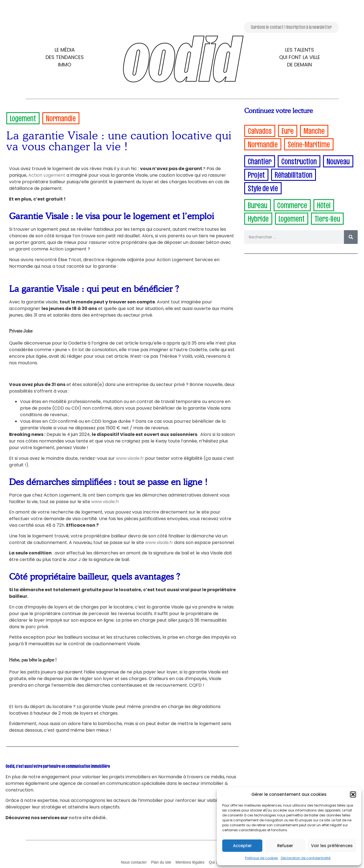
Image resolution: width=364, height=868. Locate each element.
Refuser (285, 846)
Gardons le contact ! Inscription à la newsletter (291, 26)
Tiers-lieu (327, 218)
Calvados (260, 130)
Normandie (61, 117)
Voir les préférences (332, 846)
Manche (314, 130)
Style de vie (263, 187)
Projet (256, 174)
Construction (299, 160)
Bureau (258, 204)
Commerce (292, 204)
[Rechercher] (351, 237)
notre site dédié (87, 818)
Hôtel (324, 204)
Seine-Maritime (309, 143)
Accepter (242, 846)
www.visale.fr (130, 458)
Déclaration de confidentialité (306, 858)
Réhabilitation (294, 174)
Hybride (258, 218)
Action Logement (47, 175)
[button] (353, 794)
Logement (23, 117)
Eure (288, 130)
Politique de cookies (262, 858)
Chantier (260, 160)
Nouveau (338, 160)
